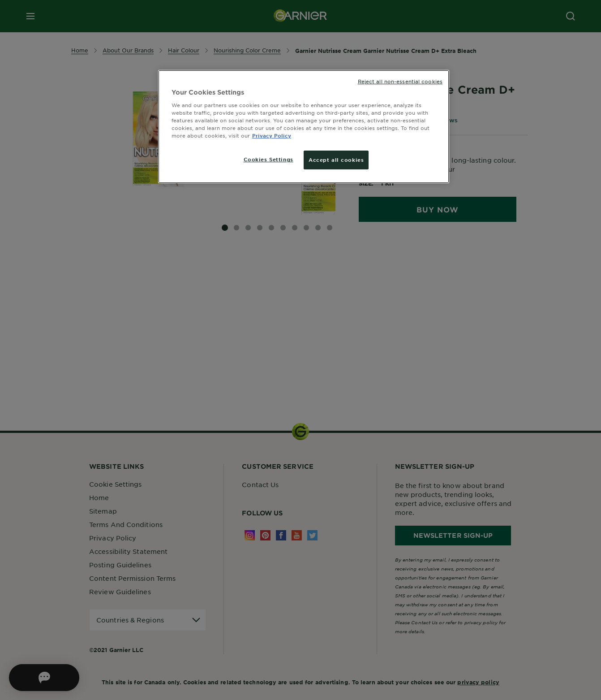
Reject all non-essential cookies (400, 81)
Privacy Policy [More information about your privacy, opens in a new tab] (272, 135)
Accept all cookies (336, 160)
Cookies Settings (268, 159)
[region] (304, 127)
